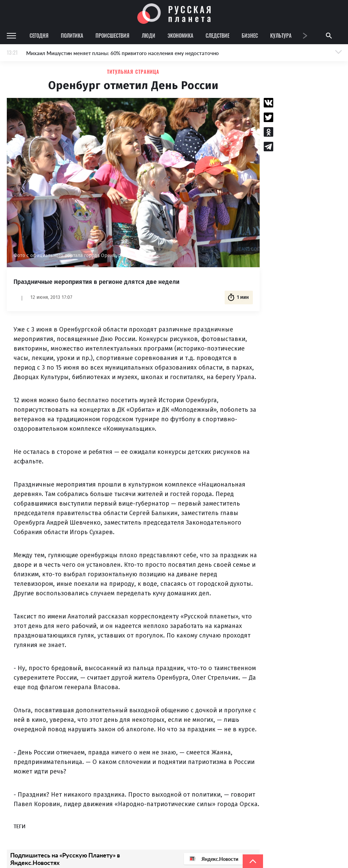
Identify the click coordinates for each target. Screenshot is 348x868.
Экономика (180, 35)
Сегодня (39, 35)
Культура (281, 35)
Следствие (217, 35)
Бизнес (250, 35)
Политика (72, 35)
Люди (149, 35)
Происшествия (112, 35)
